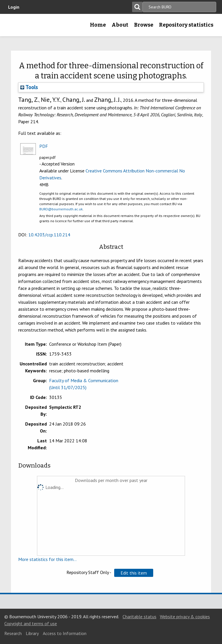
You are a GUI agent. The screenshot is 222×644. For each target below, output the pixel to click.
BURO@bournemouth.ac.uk (61, 209)
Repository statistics (186, 25)
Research (13, 633)
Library (32, 633)
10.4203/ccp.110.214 (49, 235)
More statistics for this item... (47, 559)
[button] (134, 573)
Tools (29, 87)
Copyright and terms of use (31, 623)
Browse (144, 25)
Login (14, 7)
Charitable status (139, 617)
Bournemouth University (14, 27)
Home (98, 25)
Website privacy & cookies (185, 617)
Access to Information (65, 633)
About (120, 25)
